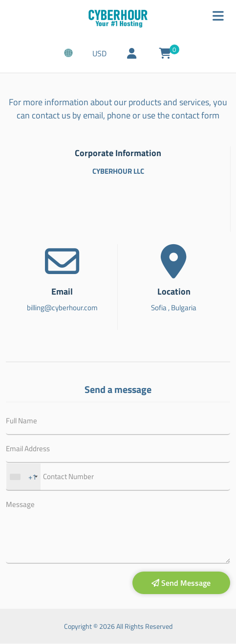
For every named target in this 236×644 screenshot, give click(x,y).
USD (102, 55)
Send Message (181, 584)
